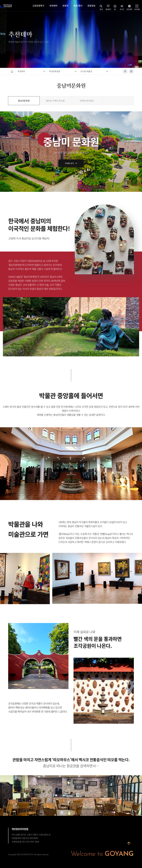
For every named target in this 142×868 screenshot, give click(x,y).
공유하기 (125, 71)
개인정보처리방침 (20, 829)
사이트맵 (137, 8)
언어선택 (129, 8)
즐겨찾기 (108, 8)
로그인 (122, 8)
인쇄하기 (131, 71)
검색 (101, 8)
